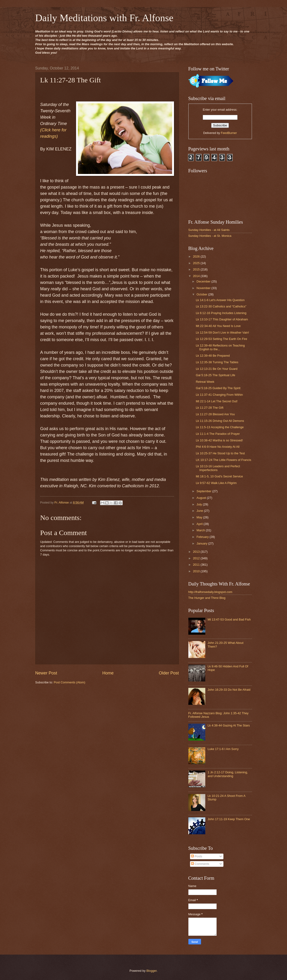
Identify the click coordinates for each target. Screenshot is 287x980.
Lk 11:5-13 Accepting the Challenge (220, 427)
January (202, 543)
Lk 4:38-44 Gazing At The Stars (229, 725)
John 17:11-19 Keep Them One (229, 819)
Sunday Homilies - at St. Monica (210, 236)
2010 (197, 571)
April (200, 524)
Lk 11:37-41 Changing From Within (219, 395)
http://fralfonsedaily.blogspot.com (210, 592)
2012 (197, 558)
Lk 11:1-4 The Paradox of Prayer (218, 434)
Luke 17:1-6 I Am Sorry (223, 749)
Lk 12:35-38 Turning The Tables (217, 362)
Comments (200, 864)
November (204, 288)
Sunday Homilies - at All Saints (209, 230)
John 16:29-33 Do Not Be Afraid (229, 690)
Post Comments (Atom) (69, 682)
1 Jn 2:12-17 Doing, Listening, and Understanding (228, 774)
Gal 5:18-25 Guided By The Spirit (218, 388)
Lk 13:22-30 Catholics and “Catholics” (221, 306)
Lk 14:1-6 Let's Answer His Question (220, 300)
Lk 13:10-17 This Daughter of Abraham (222, 319)
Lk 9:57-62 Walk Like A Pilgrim (216, 483)
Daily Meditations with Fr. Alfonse (104, 18)
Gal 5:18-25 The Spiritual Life (216, 375)
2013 (197, 552)
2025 (197, 263)
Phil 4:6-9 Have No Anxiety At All (218, 447)
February (203, 537)
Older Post (169, 673)
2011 (197, 565)
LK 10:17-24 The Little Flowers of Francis (224, 460)
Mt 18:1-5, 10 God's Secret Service (219, 476)
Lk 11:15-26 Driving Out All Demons (220, 421)
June (200, 511)
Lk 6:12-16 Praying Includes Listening (221, 313)
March (201, 530)
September (204, 491)
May (200, 517)
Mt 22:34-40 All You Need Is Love (218, 326)
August (202, 498)
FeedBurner (229, 133)
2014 (197, 276)
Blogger (152, 971)
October (202, 294)
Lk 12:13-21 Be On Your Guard (217, 369)
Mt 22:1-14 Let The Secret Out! (217, 401)
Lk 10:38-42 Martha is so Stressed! (219, 440)
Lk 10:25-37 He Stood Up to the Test (220, 453)
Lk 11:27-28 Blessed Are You (215, 414)
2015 (197, 269)
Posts (197, 856)
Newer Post (46, 673)
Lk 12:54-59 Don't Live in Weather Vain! (222, 333)
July (200, 504)
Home (108, 673)
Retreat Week (205, 382)
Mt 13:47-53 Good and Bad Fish (229, 619)
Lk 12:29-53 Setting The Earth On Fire (222, 339)
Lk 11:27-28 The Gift (210, 408)
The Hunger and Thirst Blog (207, 598)
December (204, 281)
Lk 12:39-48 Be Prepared (213, 356)
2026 (197, 256)
